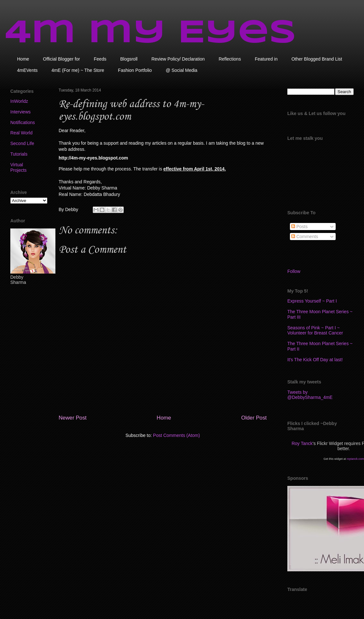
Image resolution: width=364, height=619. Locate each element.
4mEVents (27, 70)
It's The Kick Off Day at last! (315, 360)
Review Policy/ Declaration (178, 59)
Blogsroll (129, 59)
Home (23, 59)
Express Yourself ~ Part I (312, 301)
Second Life (22, 143)
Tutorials (19, 154)
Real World (21, 133)
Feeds (100, 59)
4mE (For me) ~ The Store (78, 70)
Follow (294, 271)
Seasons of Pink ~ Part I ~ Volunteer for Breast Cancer (315, 330)
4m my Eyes (151, 33)
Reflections (230, 59)
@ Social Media (181, 70)
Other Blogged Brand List (317, 59)
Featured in (266, 59)
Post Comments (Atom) (176, 435)
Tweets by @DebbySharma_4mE (310, 395)
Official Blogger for (61, 59)
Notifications (23, 122)
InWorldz (19, 101)
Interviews (20, 112)
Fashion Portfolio (135, 70)
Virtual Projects (19, 167)
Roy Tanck (302, 443)
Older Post (254, 418)
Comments (305, 237)
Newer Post (73, 418)
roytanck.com (355, 459)
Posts (299, 227)
